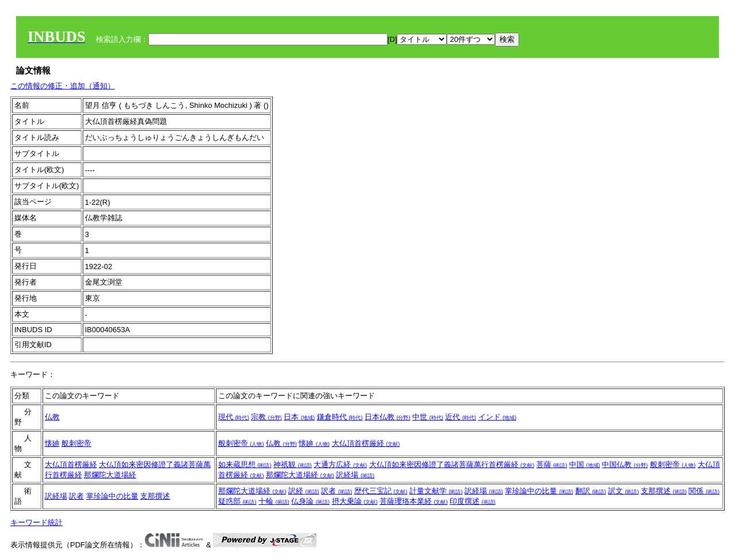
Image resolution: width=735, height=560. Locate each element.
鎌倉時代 (340, 417)
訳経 (304, 491)
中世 (428, 417)
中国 (585, 464)
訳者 (76, 496)
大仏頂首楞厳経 (366, 443)
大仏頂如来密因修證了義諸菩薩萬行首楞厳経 (452, 464)
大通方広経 (340, 464)
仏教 (52, 417)
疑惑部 (237, 501)
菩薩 (552, 464)
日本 (299, 417)
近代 (461, 417)
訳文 (624, 491)
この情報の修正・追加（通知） (63, 86)
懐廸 (52, 443)
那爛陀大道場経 (110, 475)
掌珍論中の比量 (112, 496)
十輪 (274, 501)
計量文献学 (436, 491)
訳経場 (355, 475)
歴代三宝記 (381, 491)
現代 (234, 417)
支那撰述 (155, 496)
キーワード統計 (36, 522)
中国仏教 (625, 464)
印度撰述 (473, 501)
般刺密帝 (76, 443)
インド (498, 417)
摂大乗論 (355, 501)
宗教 (266, 417)
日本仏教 (388, 417)
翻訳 (591, 491)
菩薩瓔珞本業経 (414, 501)
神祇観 (293, 464)
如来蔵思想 (245, 464)
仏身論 (310, 501)
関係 (704, 491)
